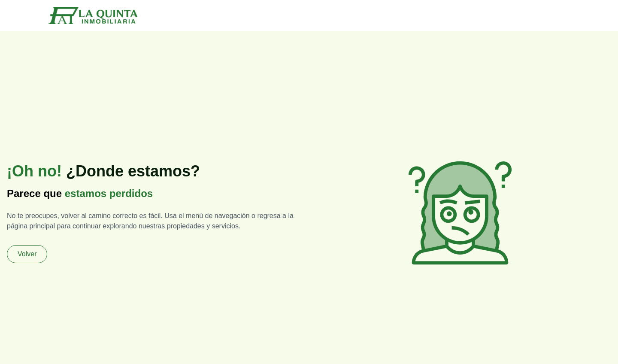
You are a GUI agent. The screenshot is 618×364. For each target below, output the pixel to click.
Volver (27, 254)
